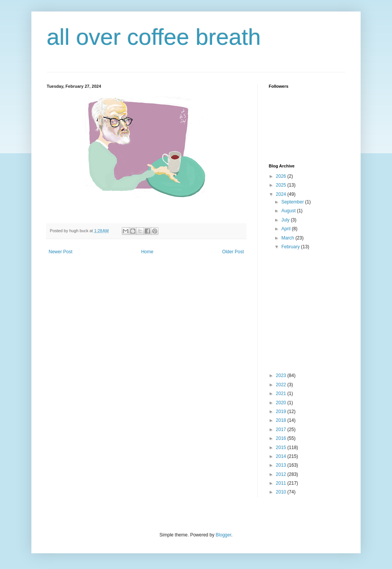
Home (147, 252)
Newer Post (60, 252)
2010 (282, 492)
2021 (282, 394)
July (286, 220)
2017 (282, 430)
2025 (282, 185)
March (288, 238)
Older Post (233, 252)
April (287, 229)
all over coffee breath (154, 37)
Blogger (223, 535)
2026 (282, 176)
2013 (282, 465)
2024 (282, 194)
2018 (282, 420)
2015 (282, 448)
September (293, 202)
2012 (282, 474)
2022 (282, 385)
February (291, 247)
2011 (282, 483)
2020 (282, 403)
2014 (282, 456)
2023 (282, 376)
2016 (282, 438)
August (289, 211)
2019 (282, 412)
